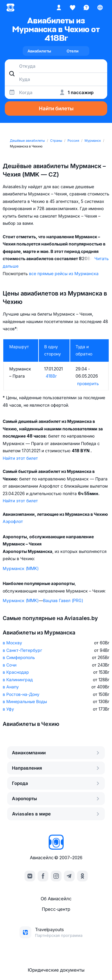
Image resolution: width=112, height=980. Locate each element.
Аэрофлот (13, 521)
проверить (88, 383)
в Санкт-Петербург (22, 650)
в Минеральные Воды (25, 701)
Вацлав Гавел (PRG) (63, 600)
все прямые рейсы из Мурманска (64, 273)
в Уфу (8, 709)
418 (51, 376)
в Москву (12, 643)
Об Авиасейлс (56, 899)
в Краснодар (16, 672)
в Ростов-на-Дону (21, 694)
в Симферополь (19, 657)
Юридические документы (56, 970)
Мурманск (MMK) (21, 568)
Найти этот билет (20, 458)
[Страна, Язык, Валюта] (100, 7)
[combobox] (56, 66)
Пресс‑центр (56, 909)
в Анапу (11, 687)
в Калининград (18, 680)
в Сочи (10, 665)
